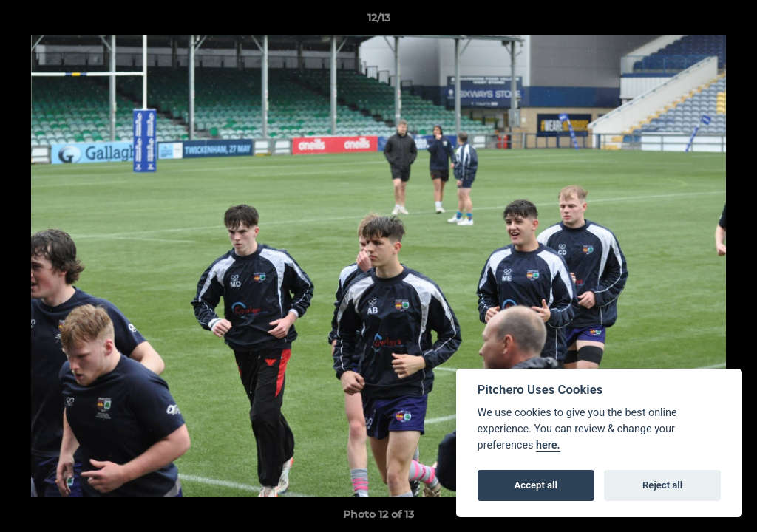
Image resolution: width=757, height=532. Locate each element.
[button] (730, 21)
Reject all (662, 485)
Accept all (536, 485)
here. (548, 445)
